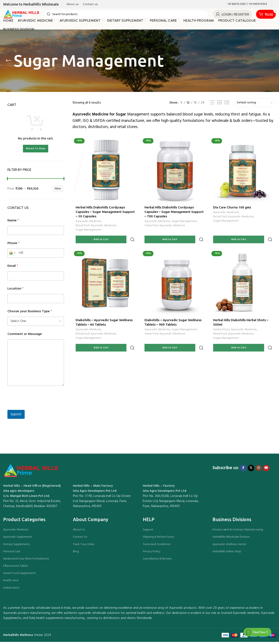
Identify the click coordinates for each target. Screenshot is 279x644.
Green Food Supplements (20, 575)
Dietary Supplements (16, 546)
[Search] (130, 15)
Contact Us (80, 539)
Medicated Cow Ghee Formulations (26, 561)
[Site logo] (25, 15)
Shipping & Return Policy (158, 539)
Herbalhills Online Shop (227, 554)
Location (16, 291)
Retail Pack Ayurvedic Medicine (96, 227)
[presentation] (40, 409)
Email (13, 268)
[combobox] (12, 255)
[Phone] (36, 255)
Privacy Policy (152, 554)
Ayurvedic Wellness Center (229, 546)
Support (148, 532)
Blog (76, 554)
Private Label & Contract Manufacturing (238, 532)
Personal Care (12, 554)
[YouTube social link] (266, 470)
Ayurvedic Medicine (89, 223)
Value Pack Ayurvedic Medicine (165, 227)
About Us (79, 532)
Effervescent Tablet (16, 568)
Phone (13, 245)
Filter (58, 191)
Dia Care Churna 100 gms (233, 209)
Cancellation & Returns (157, 561)
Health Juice (11, 583)
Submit (16, 417)
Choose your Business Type (30, 314)
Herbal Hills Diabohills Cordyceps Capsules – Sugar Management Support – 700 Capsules (170, 213)
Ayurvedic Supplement (18, 539)
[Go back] (8, 63)
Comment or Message (25, 336)
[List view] (212, 105)
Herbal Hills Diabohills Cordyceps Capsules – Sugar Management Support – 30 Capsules (100, 213)
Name (13, 223)
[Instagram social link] (259, 470)
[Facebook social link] (243, 470)
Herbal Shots (222, 323)
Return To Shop (36, 151)
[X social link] (251, 470)
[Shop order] (255, 105)
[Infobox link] (247, 4)
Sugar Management (89, 232)
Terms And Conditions (157, 546)
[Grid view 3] (219, 105)
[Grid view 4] (227, 105)
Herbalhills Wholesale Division (231, 539)
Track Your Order (84, 546)
